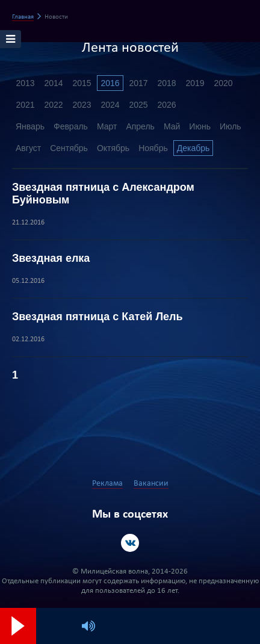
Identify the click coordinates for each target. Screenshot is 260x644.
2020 (223, 83)
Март (107, 126)
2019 (195, 83)
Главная (23, 17)
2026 (166, 105)
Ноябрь (153, 148)
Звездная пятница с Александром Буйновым (103, 194)
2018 (166, 83)
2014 (53, 83)
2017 (138, 83)
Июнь (200, 126)
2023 (82, 105)
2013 (25, 83)
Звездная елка (51, 258)
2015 (82, 83)
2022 (53, 105)
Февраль (71, 126)
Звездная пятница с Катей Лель (97, 317)
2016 (110, 83)
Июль (231, 126)
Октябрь (113, 148)
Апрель (140, 126)
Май (172, 126)
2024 (110, 105)
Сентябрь (69, 148)
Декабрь (193, 148)
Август (28, 148)
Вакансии (151, 484)
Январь (30, 126)
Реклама (107, 484)
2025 (138, 105)
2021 (25, 105)
